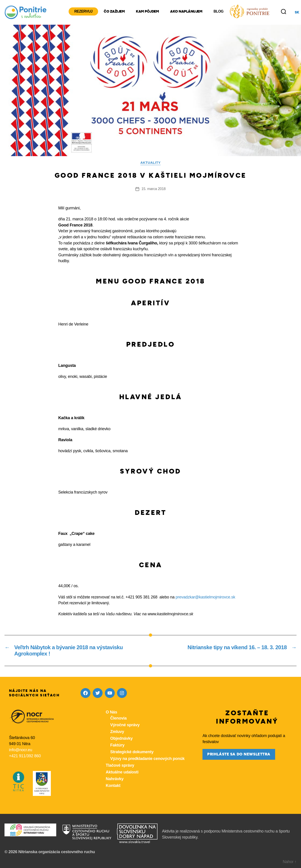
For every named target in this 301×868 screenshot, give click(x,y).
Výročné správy (125, 725)
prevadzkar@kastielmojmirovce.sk (206, 597)
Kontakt (113, 786)
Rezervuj (83, 11)
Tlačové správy (120, 765)
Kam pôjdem (147, 11)
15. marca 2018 (154, 189)
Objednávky (121, 738)
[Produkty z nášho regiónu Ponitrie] (249, 11)
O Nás (111, 712)
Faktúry (117, 745)
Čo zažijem (114, 11)
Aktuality (150, 163)
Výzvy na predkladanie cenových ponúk (147, 759)
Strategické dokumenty (132, 752)
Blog (218, 11)
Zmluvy (117, 732)
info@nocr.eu (21, 750)
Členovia (118, 718)
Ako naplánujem (186, 11)
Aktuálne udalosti (122, 772)
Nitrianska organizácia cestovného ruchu (57, 852)
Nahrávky (115, 779)
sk (297, 12)
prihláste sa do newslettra (239, 754)
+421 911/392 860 (25, 756)
